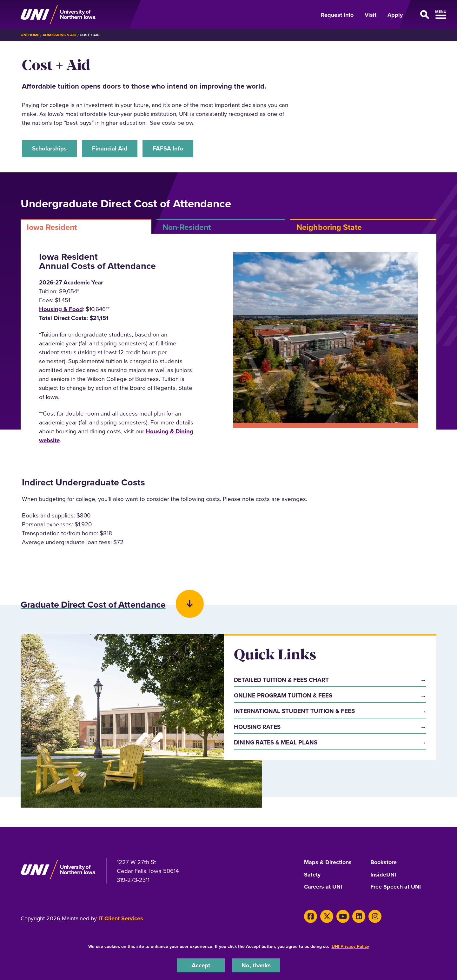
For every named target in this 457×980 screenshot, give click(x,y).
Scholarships (49, 148)
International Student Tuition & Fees (294, 711)
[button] (228, 597)
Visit (371, 15)
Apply (395, 15)
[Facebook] (311, 916)
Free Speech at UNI (396, 887)
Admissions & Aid (60, 35)
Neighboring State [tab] (329, 227)
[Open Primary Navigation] (423, 15)
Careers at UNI (323, 887)
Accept (201, 965)
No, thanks (256, 965)
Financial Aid (110, 148)
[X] (327, 916)
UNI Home (30, 35)
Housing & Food (61, 309)
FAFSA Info (168, 148)
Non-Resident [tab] (187, 227)
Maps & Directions (328, 863)
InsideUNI (383, 875)
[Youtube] (343, 916)
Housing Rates (257, 727)
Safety (312, 875)
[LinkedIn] (359, 916)
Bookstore (384, 863)
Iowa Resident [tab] (52, 227)
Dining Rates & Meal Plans (276, 742)
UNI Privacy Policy (350, 946)
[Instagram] (375, 916)
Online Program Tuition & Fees (283, 696)
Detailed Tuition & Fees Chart (281, 680)
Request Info (337, 15)
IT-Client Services (121, 917)
